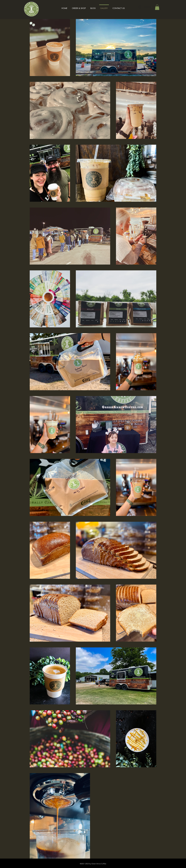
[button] (157, 7)
